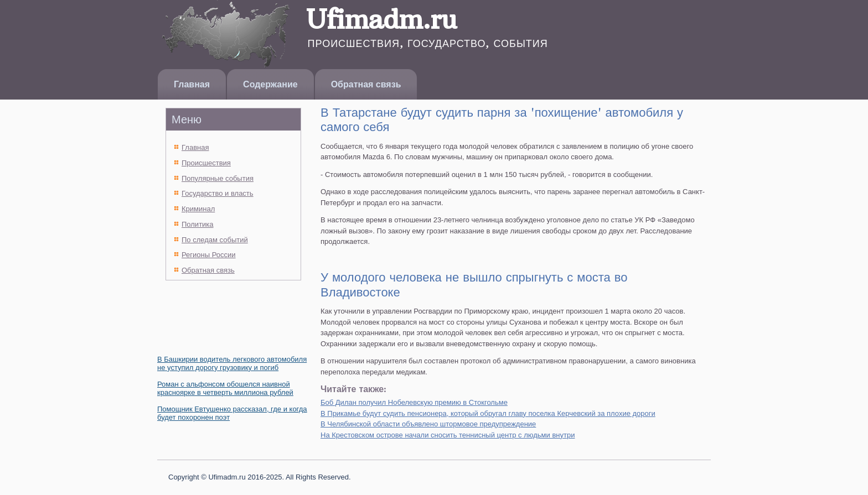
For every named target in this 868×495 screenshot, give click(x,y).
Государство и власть (218, 193)
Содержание (270, 84)
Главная (192, 84)
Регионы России (209, 255)
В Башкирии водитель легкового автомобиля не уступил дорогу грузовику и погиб (232, 363)
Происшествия (206, 163)
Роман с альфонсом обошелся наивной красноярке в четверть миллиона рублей (225, 388)
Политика (198, 224)
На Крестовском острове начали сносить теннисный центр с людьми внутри (448, 435)
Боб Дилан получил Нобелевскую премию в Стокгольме (414, 402)
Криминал (198, 209)
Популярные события (218, 178)
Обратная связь (366, 84)
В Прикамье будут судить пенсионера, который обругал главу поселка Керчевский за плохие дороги (488, 413)
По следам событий (215, 240)
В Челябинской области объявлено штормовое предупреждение (428, 424)
